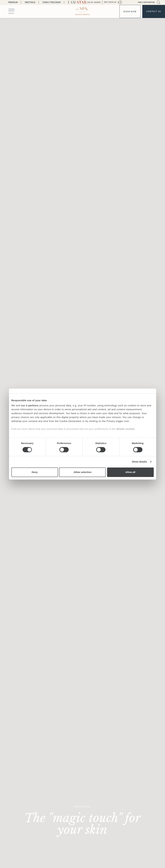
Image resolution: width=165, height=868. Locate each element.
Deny (35, 472)
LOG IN (90, 2)
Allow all (130, 472)
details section (125, 429)
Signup (97, 2)
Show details (139, 462)
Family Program (52, 2)
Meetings (30, 2)
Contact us (154, 11)
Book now (130, 12)
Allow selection (82, 472)
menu (11, 13)
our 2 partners (30, 405)
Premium (13, 2)
